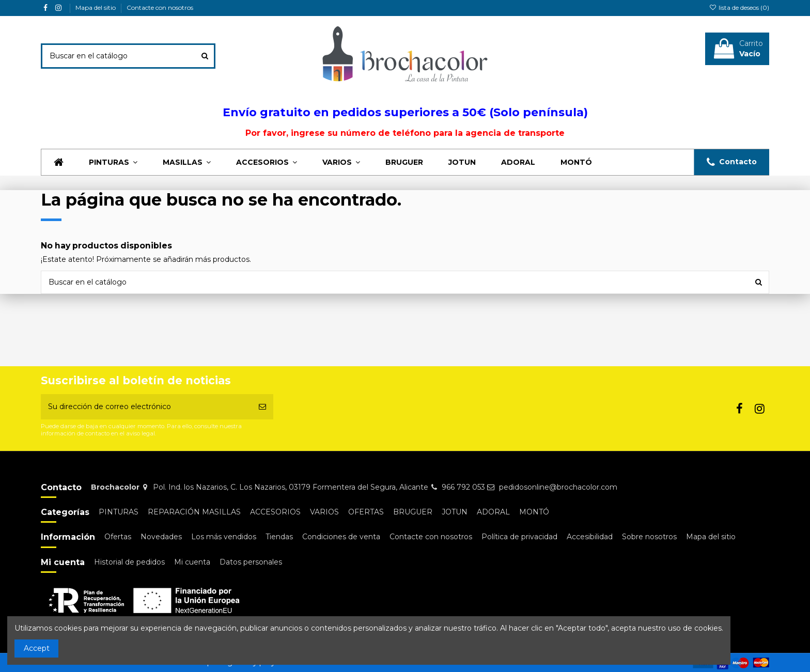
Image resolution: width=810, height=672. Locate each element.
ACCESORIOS (275, 512)
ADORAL (493, 512)
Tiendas (279, 537)
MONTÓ (534, 512)
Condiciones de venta (341, 537)
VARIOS (324, 512)
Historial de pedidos (129, 562)
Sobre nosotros (649, 537)
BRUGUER (413, 512)
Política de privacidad (519, 537)
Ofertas (118, 537)
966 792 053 (463, 487)
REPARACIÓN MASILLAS (194, 512)
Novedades (161, 537)
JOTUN (455, 512)
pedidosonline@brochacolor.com (558, 487)
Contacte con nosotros (160, 7)
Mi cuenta (192, 562)
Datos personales (251, 562)
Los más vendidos (224, 537)
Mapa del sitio (96, 7)
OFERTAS (366, 512)
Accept (37, 648)
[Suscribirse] (262, 407)
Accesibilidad (590, 537)
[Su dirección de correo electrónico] (146, 407)
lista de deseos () (739, 7)
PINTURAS (119, 512)
